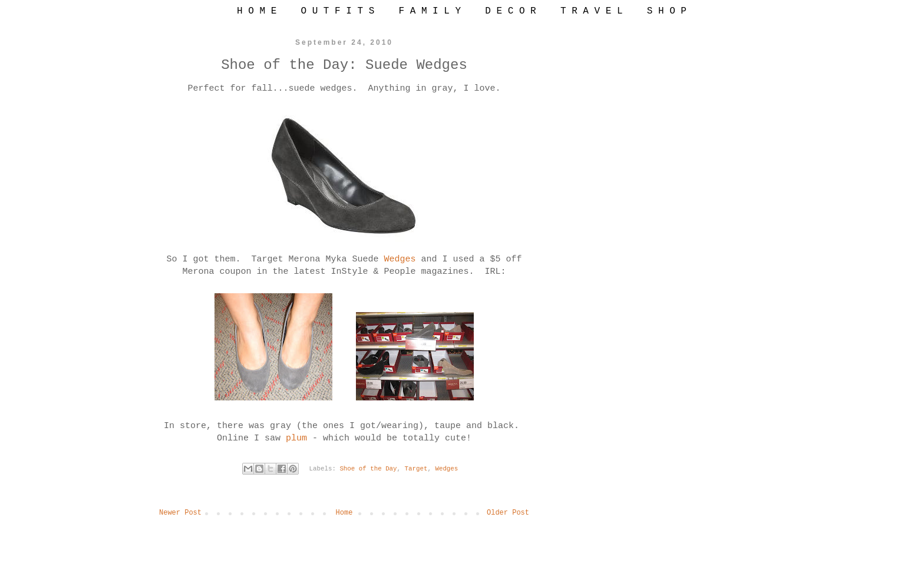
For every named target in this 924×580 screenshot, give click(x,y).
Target (416, 469)
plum (299, 438)
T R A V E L (592, 11)
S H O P (667, 11)
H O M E (257, 11)
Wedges (403, 259)
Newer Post (180, 513)
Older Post (508, 513)
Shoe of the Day (368, 469)
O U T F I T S (337, 11)
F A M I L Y (430, 11)
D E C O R (510, 11)
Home (344, 513)
